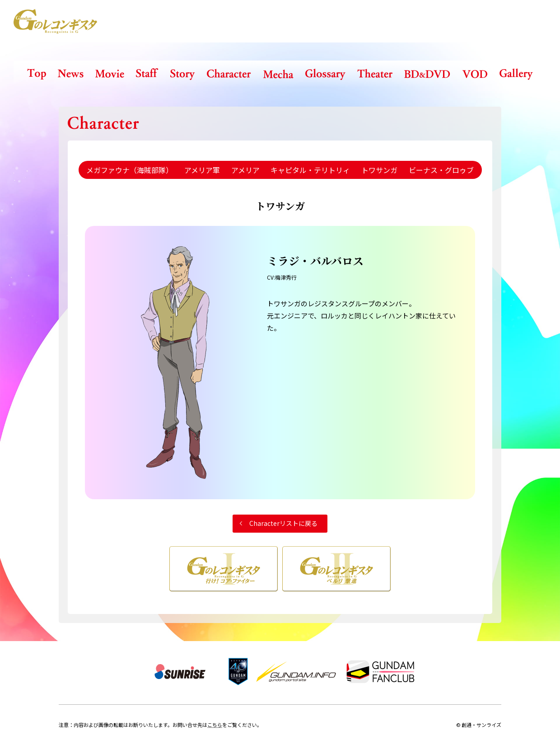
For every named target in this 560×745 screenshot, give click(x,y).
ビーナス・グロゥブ (441, 170)
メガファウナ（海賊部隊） (130, 170)
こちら (215, 725)
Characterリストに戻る (283, 523)
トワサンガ (379, 170)
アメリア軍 (202, 170)
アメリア (245, 170)
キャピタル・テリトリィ (310, 170)
